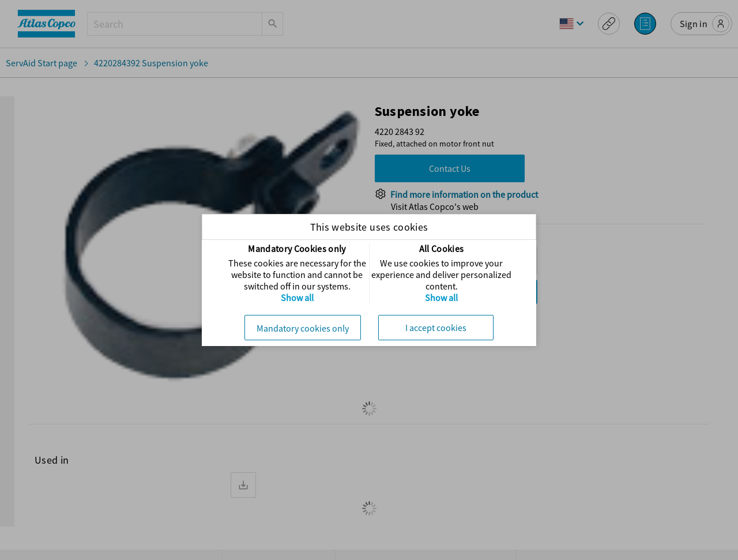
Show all (297, 298)
